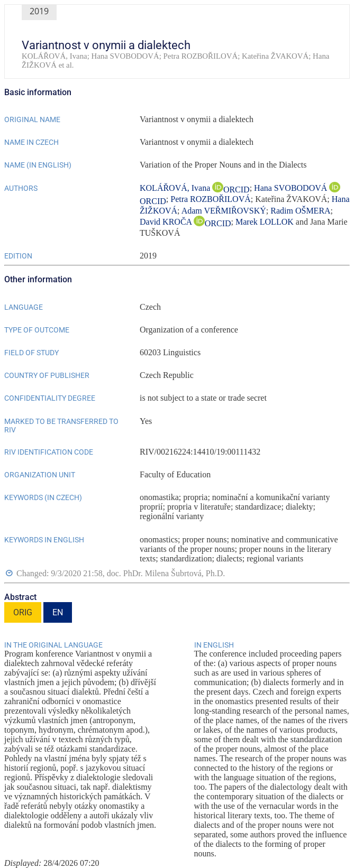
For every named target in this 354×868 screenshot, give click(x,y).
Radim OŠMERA (300, 211)
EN (58, 612)
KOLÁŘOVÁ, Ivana (176, 188)
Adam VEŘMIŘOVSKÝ (224, 211)
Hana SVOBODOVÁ (292, 188)
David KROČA (167, 222)
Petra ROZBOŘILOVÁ (211, 199)
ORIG (23, 612)
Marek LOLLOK (265, 222)
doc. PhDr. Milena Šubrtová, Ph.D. (166, 573)
